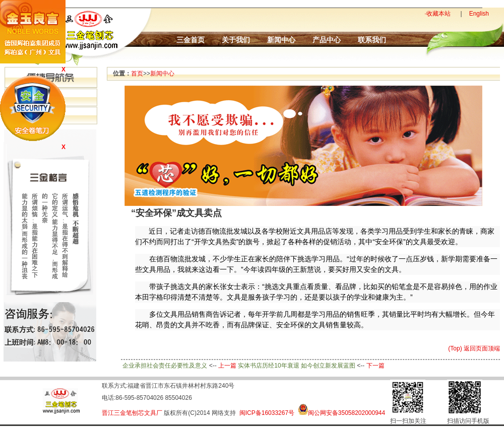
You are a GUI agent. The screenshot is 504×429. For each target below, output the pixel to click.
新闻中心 (281, 40)
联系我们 (372, 40)
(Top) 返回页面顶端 (474, 348)
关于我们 (236, 40)
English (479, 14)
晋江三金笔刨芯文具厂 (132, 413)
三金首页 (191, 40)
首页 (137, 74)
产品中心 (327, 40)
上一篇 (227, 366)
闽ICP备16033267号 (267, 413)
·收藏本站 (437, 14)
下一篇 (375, 366)
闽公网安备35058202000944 (346, 413)
